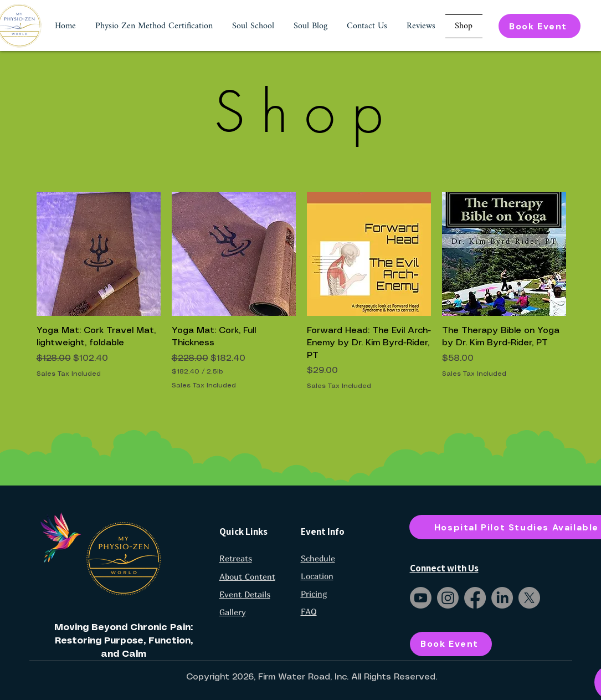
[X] (529, 598)
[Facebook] (475, 598)
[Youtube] (421, 598)
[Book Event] (540, 26)
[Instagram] (448, 598)
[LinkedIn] (502, 598)
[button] (154, 26)
